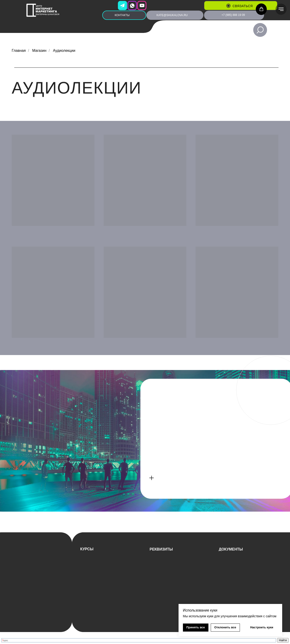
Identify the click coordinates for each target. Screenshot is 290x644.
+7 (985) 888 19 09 (233, 15)
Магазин (39, 51)
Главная (19, 51)
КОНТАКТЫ (122, 15)
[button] (228, 6)
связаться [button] (243, 6)
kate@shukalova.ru (172, 15)
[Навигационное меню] (281, 9)
